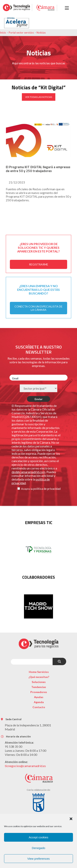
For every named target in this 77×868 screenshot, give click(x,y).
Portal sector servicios (21, 33)
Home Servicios (39, 672)
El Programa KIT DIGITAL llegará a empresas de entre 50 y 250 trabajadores (38, 169)
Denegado (38, 848)
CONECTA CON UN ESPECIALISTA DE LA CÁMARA (38, 308)
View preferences (38, 859)
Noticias (41, 33)
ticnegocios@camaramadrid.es (25, 766)
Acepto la (27, 489)
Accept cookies (39, 837)
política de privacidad (47, 489)
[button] (71, 819)
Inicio (3, 33)
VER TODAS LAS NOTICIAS (39, 97)
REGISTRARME (39, 264)
